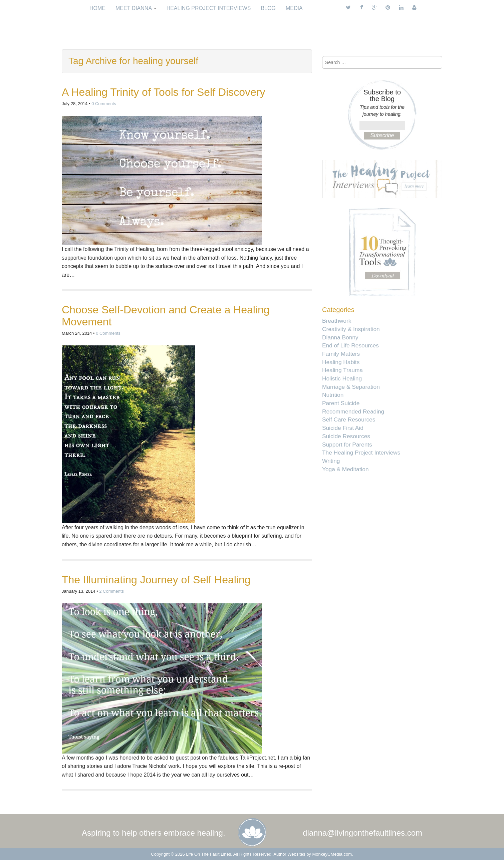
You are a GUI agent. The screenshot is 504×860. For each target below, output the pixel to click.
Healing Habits (341, 362)
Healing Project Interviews (209, 8)
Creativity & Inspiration (351, 329)
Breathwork (337, 321)
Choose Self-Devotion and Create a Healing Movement (166, 316)
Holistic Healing (342, 378)
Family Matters (341, 354)
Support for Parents (347, 445)
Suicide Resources (346, 436)
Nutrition (333, 395)
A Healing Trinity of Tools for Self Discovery (163, 92)
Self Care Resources (349, 419)
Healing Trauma (342, 370)
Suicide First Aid (343, 428)
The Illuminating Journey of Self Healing (156, 580)
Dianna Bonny (340, 337)
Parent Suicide (341, 403)
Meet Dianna (136, 8)
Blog (268, 8)
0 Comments (104, 104)
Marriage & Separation (351, 387)
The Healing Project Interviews (361, 453)
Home (97, 8)
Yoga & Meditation (345, 469)
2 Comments (111, 591)
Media (294, 8)
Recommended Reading (353, 411)
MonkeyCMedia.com (332, 854)
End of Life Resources (350, 345)
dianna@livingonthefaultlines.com (362, 833)
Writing (331, 461)
